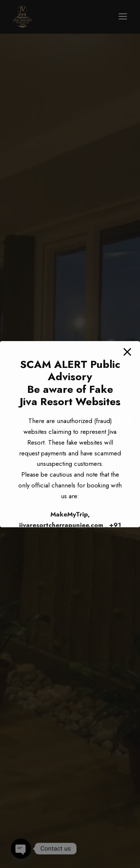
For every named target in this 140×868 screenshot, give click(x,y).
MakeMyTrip (69, 514)
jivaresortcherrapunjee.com (61, 525)
